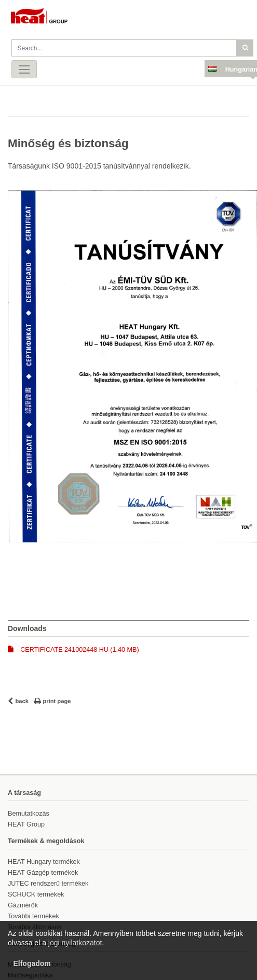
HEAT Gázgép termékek (43, 873)
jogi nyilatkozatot (75, 943)
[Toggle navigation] (24, 69)
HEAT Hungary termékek (44, 862)
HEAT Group (26, 824)
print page (57, 701)
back (22, 701)
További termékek (33, 916)
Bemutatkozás (29, 814)
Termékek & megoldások (46, 841)
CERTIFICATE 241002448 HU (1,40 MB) (79, 650)
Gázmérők (23, 905)
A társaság (24, 793)
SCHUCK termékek (36, 894)
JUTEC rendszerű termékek (48, 884)
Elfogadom (32, 963)
